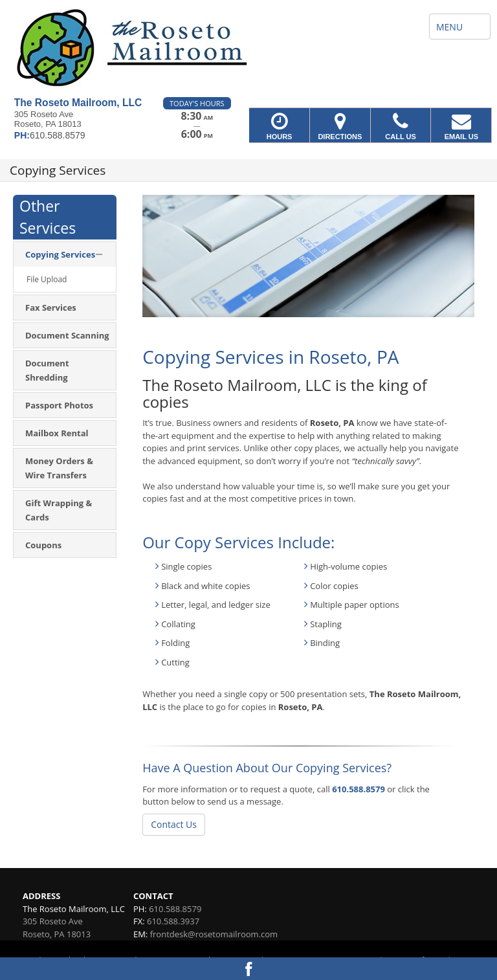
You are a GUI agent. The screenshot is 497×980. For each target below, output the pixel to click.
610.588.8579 (359, 789)
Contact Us (174, 824)
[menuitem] (65, 254)
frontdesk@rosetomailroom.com (214, 934)
